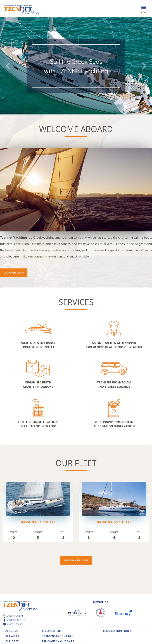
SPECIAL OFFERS (52, 631)
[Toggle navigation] (144, 7)
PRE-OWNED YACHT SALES (58, 641)
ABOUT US (12, 631)
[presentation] (8, 66)
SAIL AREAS (12, 636)
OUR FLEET (12, 641)
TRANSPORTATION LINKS (58, 636)
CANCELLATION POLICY (117, 631)
